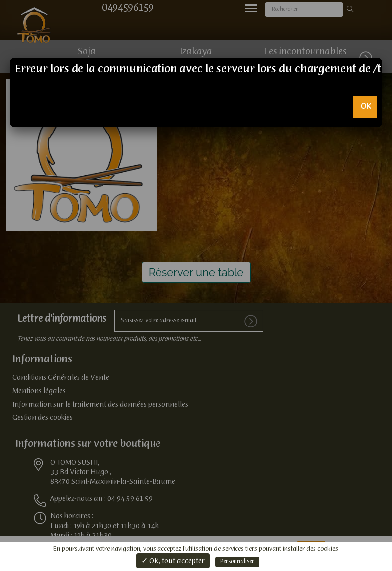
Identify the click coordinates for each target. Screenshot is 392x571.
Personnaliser (237, 562)
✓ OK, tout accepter (173, 561)
